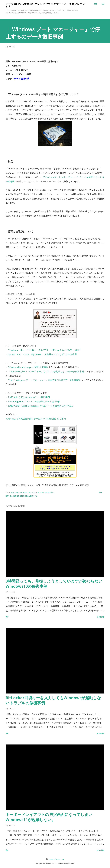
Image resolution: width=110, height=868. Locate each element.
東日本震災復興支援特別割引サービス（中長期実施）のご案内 (36, 419)
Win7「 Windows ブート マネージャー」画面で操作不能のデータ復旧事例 (44, 380)
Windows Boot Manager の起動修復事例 (28, 367)
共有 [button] (100, 492)
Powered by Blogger (55, 859)
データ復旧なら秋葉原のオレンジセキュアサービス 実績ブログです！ (45, 5)
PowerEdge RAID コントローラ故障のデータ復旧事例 (34, 401)
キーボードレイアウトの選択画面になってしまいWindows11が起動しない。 (49, 817)
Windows (15, 492)
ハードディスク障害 (47, 492)
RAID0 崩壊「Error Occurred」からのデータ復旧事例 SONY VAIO (41, 406)
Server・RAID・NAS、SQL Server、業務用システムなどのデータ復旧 (42, 354)
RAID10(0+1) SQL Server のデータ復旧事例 (29, 397)
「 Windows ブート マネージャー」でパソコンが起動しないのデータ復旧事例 (46, 371)
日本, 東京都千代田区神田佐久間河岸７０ (23, 496)
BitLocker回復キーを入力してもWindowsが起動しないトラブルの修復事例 (53, 700)
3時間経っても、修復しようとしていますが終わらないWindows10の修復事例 (54, 584)
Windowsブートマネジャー (29, 492)
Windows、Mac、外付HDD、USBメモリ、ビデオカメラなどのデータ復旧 (44, 350)
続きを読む (101, 617)
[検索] (95, 4)
